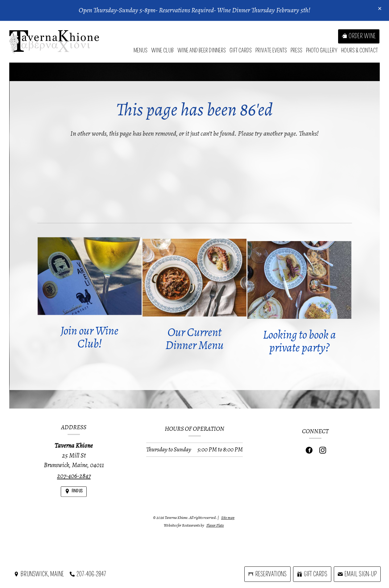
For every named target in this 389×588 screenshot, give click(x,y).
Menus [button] (141, 50)
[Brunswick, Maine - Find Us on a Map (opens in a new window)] (39, 574)
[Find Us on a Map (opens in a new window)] (74, 496)
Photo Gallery (322, 50)
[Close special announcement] (380, 9)
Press (296, 50)
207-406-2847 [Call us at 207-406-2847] (74, 480)
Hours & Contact (360, 50)
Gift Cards (241, 50)
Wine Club (162, 50)
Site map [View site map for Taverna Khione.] (228, 518)
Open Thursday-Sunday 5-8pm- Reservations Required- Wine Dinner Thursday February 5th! (194, 10)
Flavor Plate (215, 525)
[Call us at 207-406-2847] (88, 574)
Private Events (271, 50)
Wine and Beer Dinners (202, 50)
